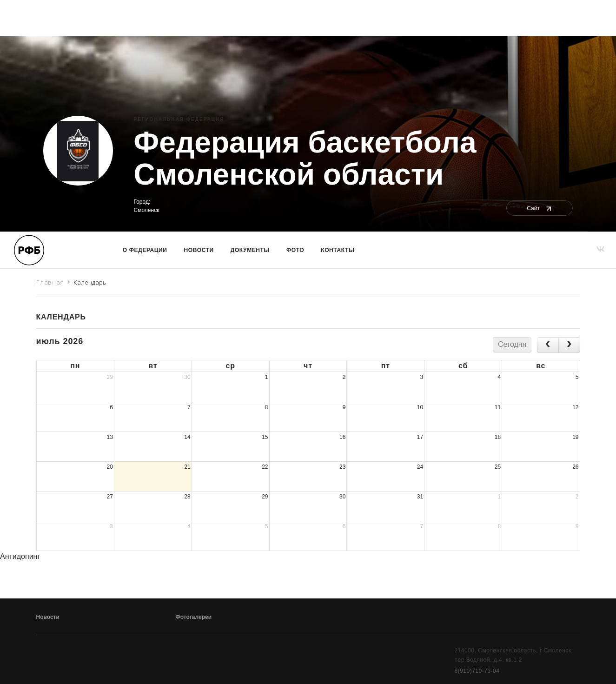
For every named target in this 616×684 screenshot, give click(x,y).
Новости (199, 250)
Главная (50, 282)
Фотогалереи (194, 617)
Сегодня (512, 344)
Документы (250, 250)
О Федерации (145, 250)
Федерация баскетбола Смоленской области (305, 159)
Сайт (540, 208)
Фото (295, 250)
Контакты (338, 250)
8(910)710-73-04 (477, 671)
